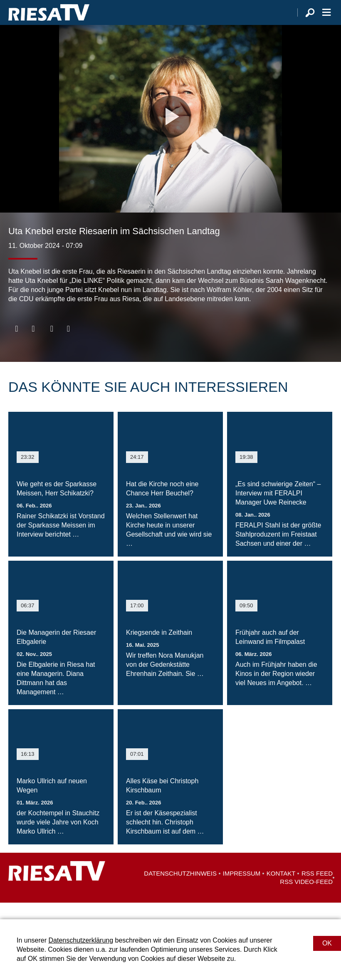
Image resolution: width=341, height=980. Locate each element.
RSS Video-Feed (306, 898)
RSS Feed (317, 890)
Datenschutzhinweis (180, 890)
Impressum (242, 890)
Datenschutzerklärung (81, 940)
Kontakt (281, 890)
